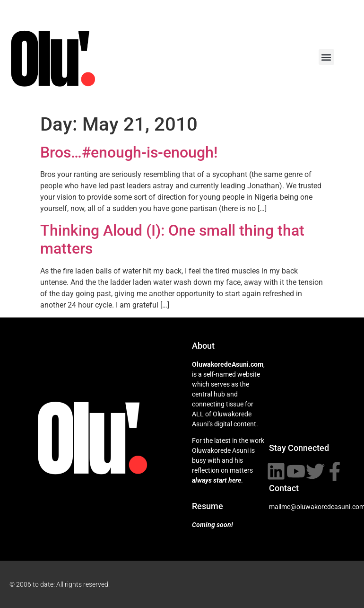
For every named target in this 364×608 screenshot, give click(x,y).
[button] (326, 57)
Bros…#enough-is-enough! (129, 152)
